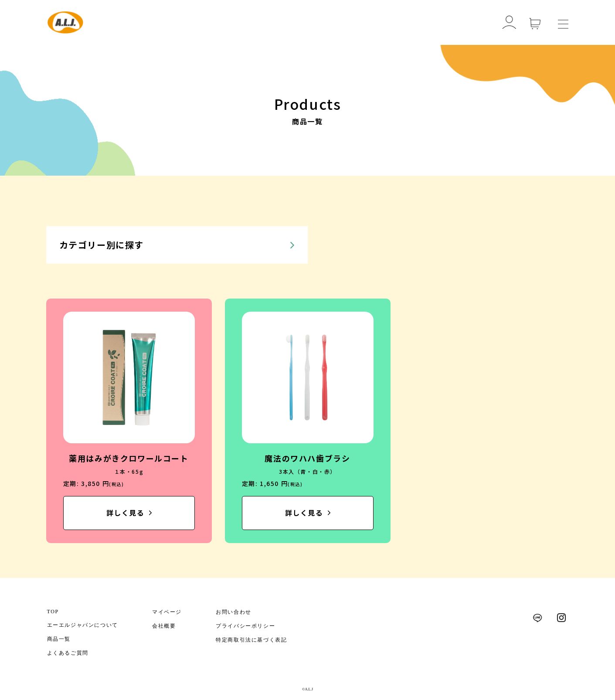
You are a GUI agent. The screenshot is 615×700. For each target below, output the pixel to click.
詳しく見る (126, 513)
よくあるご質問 (68, 653)
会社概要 (164, 626)
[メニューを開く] (563, 23)
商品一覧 (59, 639)
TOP (53, 612)
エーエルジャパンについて (83, 625)
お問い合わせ (234, 612)
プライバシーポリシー (245, 626)
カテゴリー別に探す (102, 245)
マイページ (167, 612)
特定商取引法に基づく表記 (251, 640)
